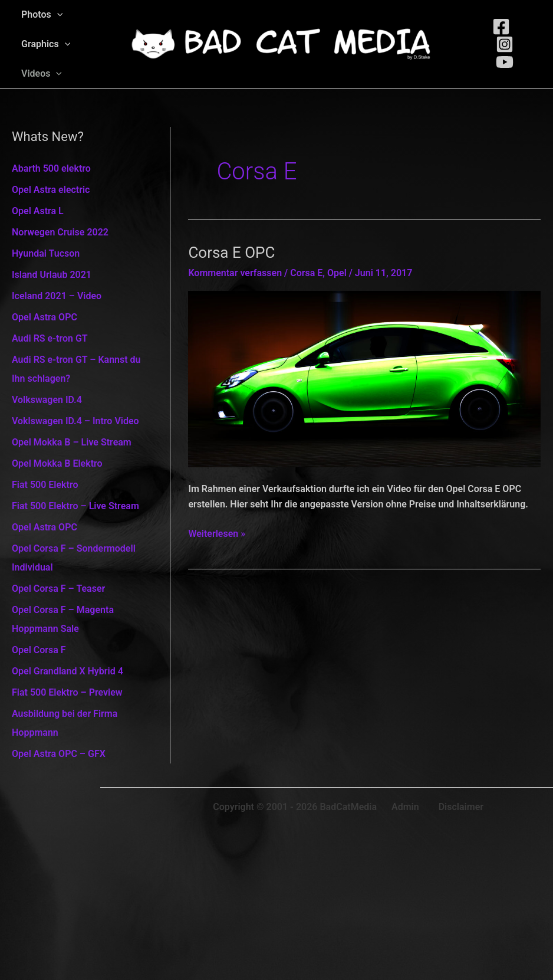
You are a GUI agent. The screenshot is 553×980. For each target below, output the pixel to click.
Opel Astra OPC (45, 317)
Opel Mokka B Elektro (57, 463)
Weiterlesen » (217, 534)
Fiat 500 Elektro (45, 485)
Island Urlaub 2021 (52, 275)
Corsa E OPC (231, 253)
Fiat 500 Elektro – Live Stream (75, 506)
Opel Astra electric (51, 190)
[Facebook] (501, 27)
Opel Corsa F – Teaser (58, 589)
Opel (337, 273)
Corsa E (306, 273)
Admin (405, 807)
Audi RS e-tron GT (50, 338)
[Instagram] (505, 44)
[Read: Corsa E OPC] (364, 378)
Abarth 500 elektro (51, 168)
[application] (57, 15)
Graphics (46, 44)
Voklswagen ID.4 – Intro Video (75, 421)
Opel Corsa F (39, 650)
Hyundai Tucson (46, 253)
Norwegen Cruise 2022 (60, 232)
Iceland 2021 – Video (57, 296)
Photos (42, 15)
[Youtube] (505, 62)
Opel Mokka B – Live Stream (72, 442)
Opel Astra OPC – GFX (59, 754)
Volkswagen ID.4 (47, 400)
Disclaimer (461, 807)
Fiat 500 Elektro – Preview (67, 692)
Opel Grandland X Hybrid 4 (68, 671)
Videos (42, 74)
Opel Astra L (38, 211)
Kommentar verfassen (235, 273)
